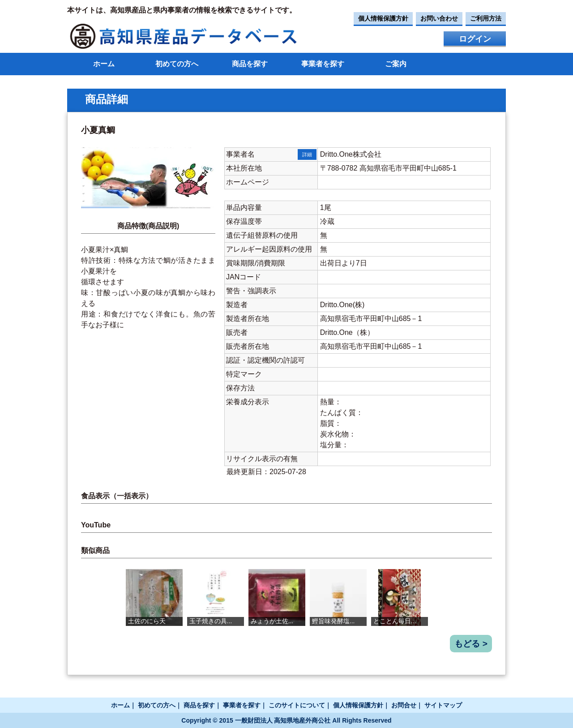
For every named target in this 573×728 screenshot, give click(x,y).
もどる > (471, 644)
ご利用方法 (486, 18)
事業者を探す (323, 64)
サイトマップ (443, 705)
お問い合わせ (439, 18)
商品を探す (250, 64)
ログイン (475, 39)
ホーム (104, 64)
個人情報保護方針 (383, 18)
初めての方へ (177, 64)
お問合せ (404, 705)
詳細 (307, 154)
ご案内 (396, 64)
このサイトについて (297, 705)
